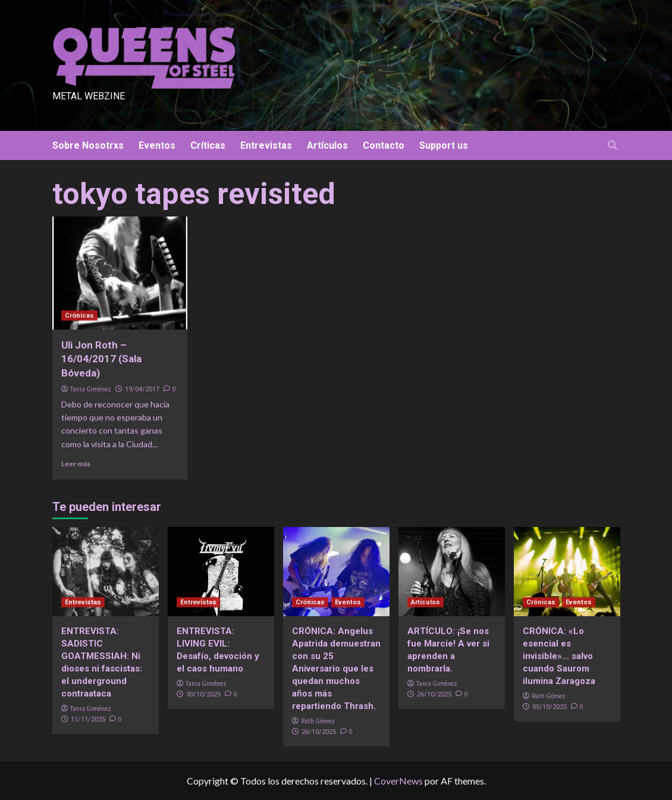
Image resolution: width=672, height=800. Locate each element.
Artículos (327, 145)
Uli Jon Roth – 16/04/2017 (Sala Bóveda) (101, 359)
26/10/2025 (319, 732)
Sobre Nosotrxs (88, 145)
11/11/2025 (88, 719)
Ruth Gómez (318, 721)
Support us (444, 145)
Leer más (76, 464)
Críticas (208, 145)
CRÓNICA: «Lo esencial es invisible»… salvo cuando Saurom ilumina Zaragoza (559, 656)
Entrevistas (266, 145)
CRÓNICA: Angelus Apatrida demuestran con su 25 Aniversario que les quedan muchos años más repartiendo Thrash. (336, 669)
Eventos (157, 145)
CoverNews (398, 781)
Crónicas (79, 316)
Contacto (384, 145)
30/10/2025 (203, 694)
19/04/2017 (142, 389)
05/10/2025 (549, 707)
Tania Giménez (91, 389)
